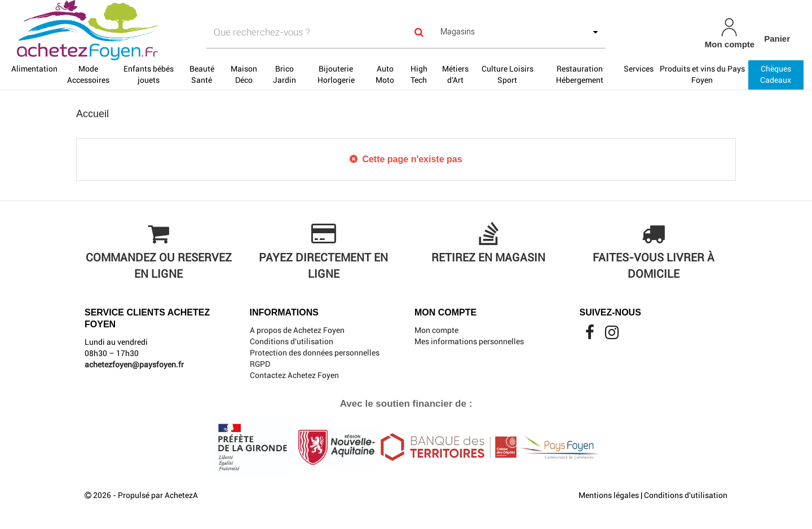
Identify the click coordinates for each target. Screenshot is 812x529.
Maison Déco (244, 74)
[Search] (419, 32)
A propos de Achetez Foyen (297, 330)
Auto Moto (385, 74)
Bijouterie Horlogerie (336, 74)
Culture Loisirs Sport (507, 74)
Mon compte (436, 330)
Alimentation (34, 69)
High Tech (419, 74)
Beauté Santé (202, 74)
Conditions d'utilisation (292, 341)
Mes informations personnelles (469, 341)
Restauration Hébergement (580, 74)
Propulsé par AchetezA (158, 495)
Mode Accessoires (88, 74)
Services (639, 69)
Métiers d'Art (455, 74)
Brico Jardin (284, 74)
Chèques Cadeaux (776, 74)
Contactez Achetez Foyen (294, 375)
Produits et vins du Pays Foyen (702, 74)
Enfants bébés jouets (149, 74)
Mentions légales (609, 495)
